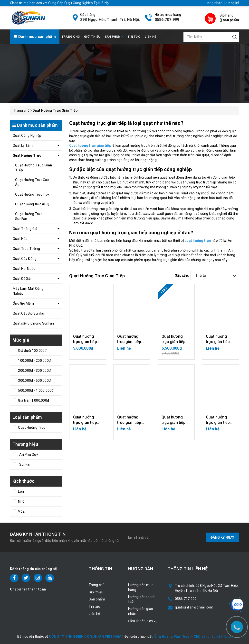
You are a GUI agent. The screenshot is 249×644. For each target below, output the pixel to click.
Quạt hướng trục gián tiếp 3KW (218, 342)
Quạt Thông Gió (25, 229)
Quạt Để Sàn (23, 279)
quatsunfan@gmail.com (194, 607)
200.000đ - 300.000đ (34, 371)
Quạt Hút (20, 239)
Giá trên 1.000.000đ (33, 400)
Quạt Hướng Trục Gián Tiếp (34, 168)
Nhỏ (21, 501)
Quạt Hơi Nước (24, 269)
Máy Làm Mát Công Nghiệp (28, 291)
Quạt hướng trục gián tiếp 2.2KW (85, 423)
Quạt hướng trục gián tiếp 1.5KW (129, 423)
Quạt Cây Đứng (25, 259)
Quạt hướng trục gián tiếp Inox (129, 342)
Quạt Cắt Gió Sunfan (29, 313)
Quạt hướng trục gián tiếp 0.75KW (85, 342)
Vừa (21, 511)
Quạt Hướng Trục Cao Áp (32, 182)
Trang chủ (71, 37)
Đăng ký (233, 3)
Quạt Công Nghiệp (27, 136)
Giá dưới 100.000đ (32, 351)
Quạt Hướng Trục (27, 155)
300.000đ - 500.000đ (34, 381)
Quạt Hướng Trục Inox (32, 194)
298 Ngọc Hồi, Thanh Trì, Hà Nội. (110, 20)
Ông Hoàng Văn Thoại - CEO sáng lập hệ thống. (193, 636)
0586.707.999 (167, 20)
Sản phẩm (114, 37)
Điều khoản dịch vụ (143, 621)
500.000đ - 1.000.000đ (35, 390)
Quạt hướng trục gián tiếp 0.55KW (218, 423)
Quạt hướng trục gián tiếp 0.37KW (173, 423)
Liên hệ (151, 37)
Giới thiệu (92, 37)
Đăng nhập (214, 3)
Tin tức (134, 37)
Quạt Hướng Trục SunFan (29, 216)
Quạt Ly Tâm (23, 145)
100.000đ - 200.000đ (34, 361)
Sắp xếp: (182, 275)
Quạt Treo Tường (26, 249)
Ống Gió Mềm (23, 303)
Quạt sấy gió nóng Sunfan (33, 323)
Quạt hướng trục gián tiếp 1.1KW (173, 342)
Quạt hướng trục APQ (32, 204)
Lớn (21, 491)
